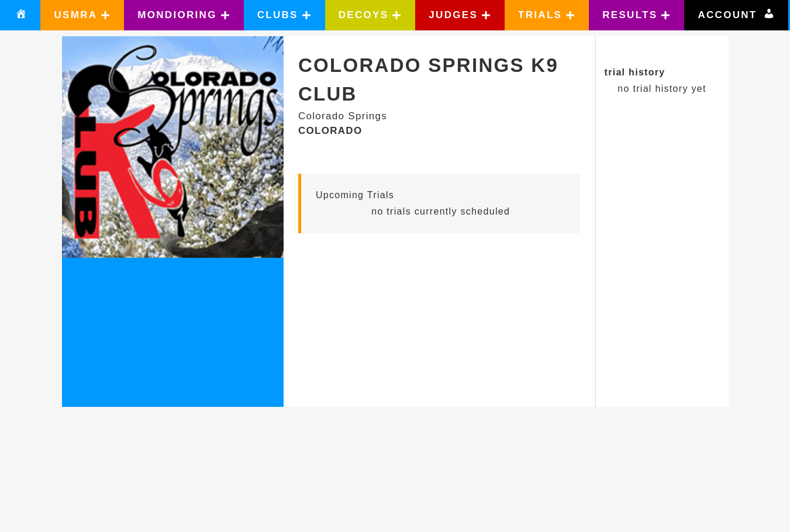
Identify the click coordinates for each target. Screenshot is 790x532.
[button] (82, 15)
